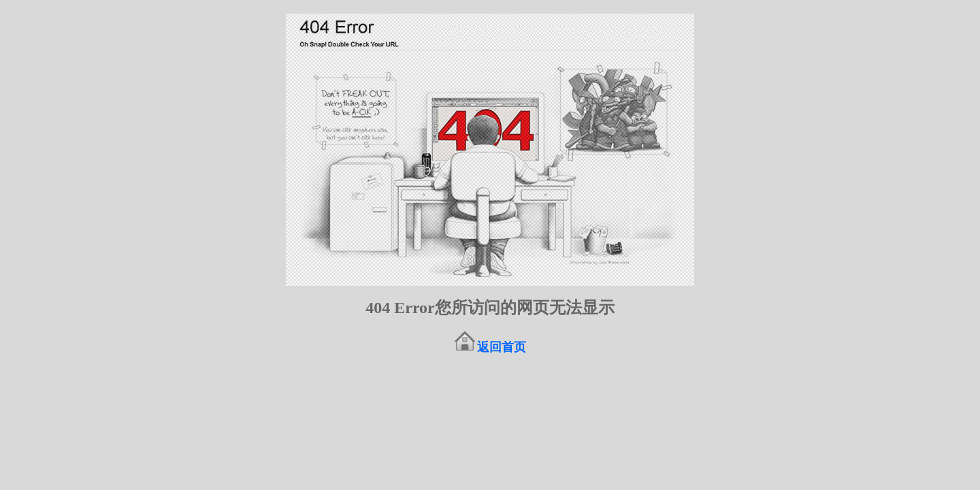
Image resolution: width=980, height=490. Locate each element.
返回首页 (502, 347)
